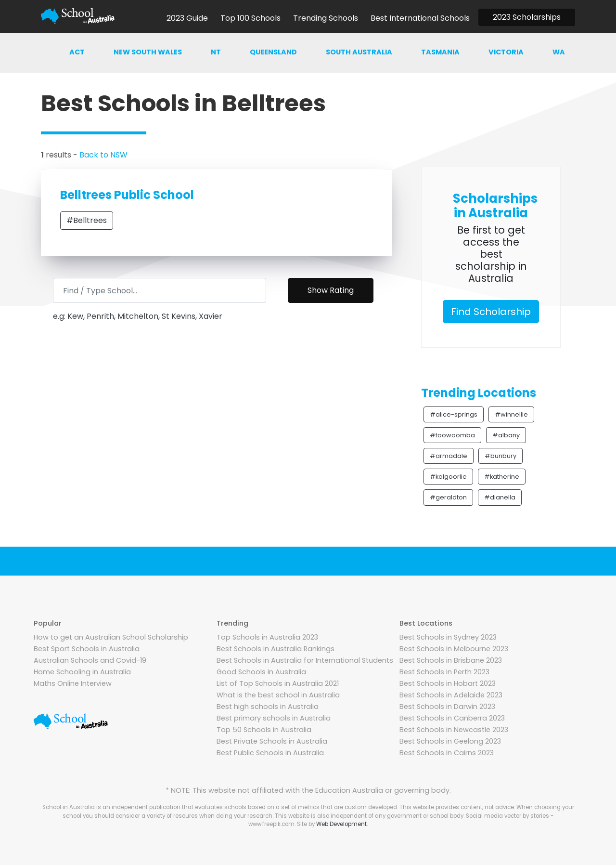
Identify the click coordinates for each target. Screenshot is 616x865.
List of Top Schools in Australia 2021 (278, 683)
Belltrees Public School (127, 195)
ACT (77, 52)
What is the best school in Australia (278, 695)
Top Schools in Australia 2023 (267, 637)
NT (216, 52)
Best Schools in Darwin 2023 (447, 707)
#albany (506, 435)
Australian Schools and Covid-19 (90, 660)
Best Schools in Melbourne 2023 (454, 649)
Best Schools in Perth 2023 (444, 672)
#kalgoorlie (448, 477)
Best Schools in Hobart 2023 (448, 683)
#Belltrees (87, 220)
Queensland (273, 52)
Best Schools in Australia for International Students (305, 660)
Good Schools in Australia (261, 672)
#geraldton (448, 497)
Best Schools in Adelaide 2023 (451, 695)
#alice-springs (454, 414)
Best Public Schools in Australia (270, 753)
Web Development (341, 824)
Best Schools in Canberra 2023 (452, 718)
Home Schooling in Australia (82, 672)
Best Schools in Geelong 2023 (450, 741)
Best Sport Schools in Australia (87, 649)
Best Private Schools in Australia (272, 741)
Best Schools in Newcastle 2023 (454, 730)
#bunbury (500, 456)
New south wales (148, 52)
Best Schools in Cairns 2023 (447, 753)
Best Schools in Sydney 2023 (448, 637)
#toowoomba (452, 435)
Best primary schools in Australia (274, 718)
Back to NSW (103, 155)
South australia (359, 52)
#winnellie (511, 414)
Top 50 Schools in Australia (264, 730)
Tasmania (440, 52)
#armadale (449, 456)
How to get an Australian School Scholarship (111, 637)
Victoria (506, 52)
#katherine (502, 477)
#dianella (500, 497)
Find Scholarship (491, 312)
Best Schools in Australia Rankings (276, 649)
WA (559, 52)
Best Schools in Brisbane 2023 (451, 660)
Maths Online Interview (73, 683)
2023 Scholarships (527, 17)
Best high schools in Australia (268, 707)
